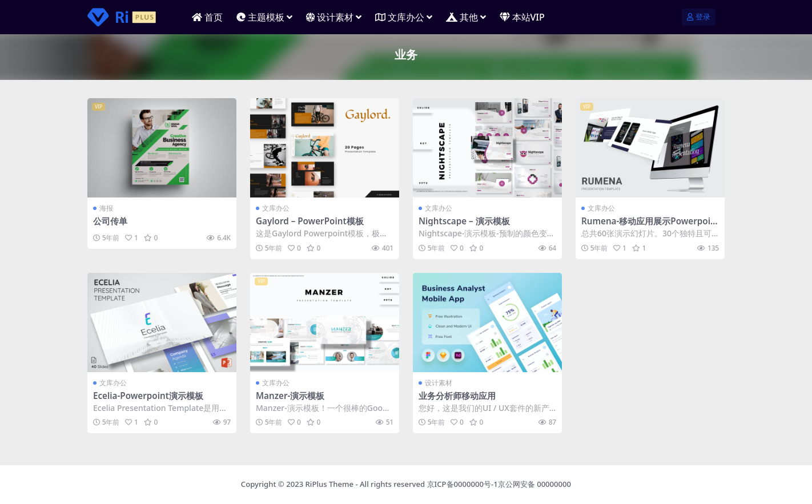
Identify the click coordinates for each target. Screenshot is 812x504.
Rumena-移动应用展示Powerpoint (649, 226)
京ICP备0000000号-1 (463, 484)
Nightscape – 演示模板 (464, 221)
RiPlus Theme (329, 484)
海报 (106, 208)
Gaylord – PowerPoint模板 (310, 221)
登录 (699, 17)
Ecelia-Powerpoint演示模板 (148, 396)
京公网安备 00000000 (534, 484)
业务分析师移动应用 (457, 396)
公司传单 (110, 221)
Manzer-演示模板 (290, 396)
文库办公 (276, 208)
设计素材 (439, 383)
